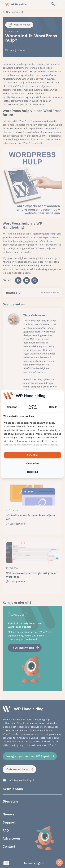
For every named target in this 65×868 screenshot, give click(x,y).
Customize (32, 463)
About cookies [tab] (32, 407)
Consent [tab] (12, 407)
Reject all (32, 472)
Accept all (32, 455)
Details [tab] (53, 407)
